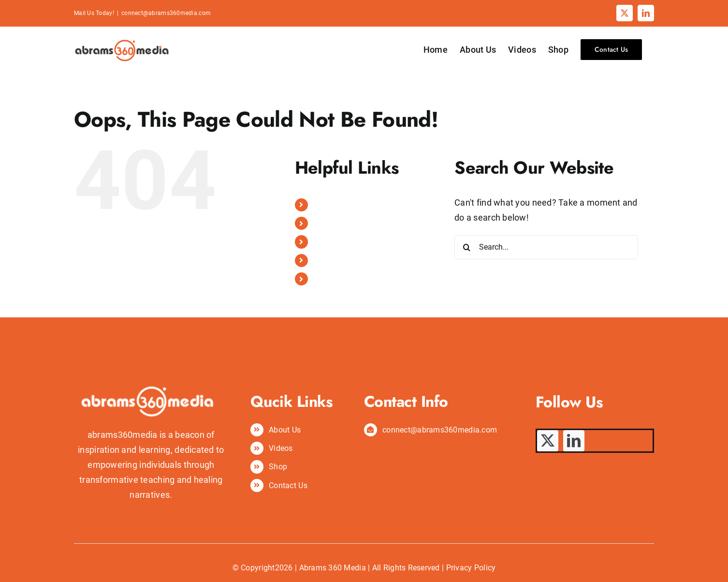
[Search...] (546, 247)
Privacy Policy (471, 568)
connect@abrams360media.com (166, 13)
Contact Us (333, 279)
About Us (329, 223)
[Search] (466, 247)
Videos (325, 242)
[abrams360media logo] (151, 343)
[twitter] (548, 441)
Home (324, 205)
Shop (322, 261)
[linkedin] (574, 441)
